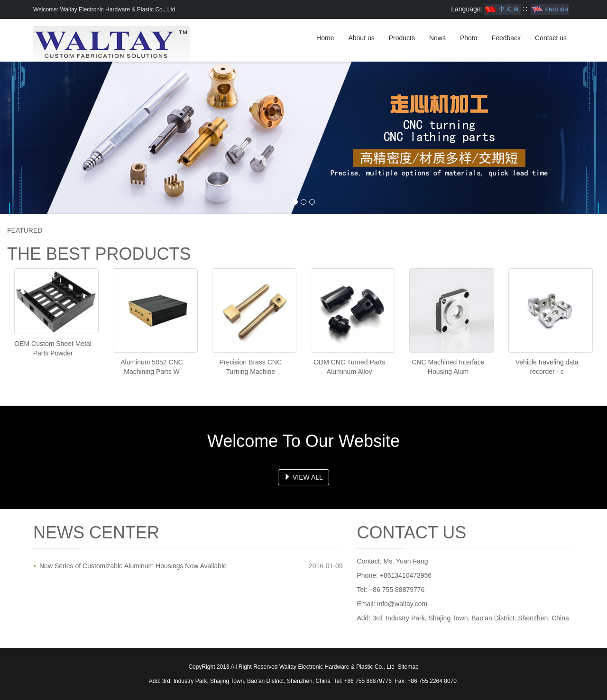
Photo (469, 38)
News (437, 38)
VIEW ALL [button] (303, 477)
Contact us (551, 38)
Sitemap (408, 667)
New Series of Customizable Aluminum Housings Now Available (133, 566)
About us (361, 38)
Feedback (506, 38)
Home (325, 38)
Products (402, 38)
